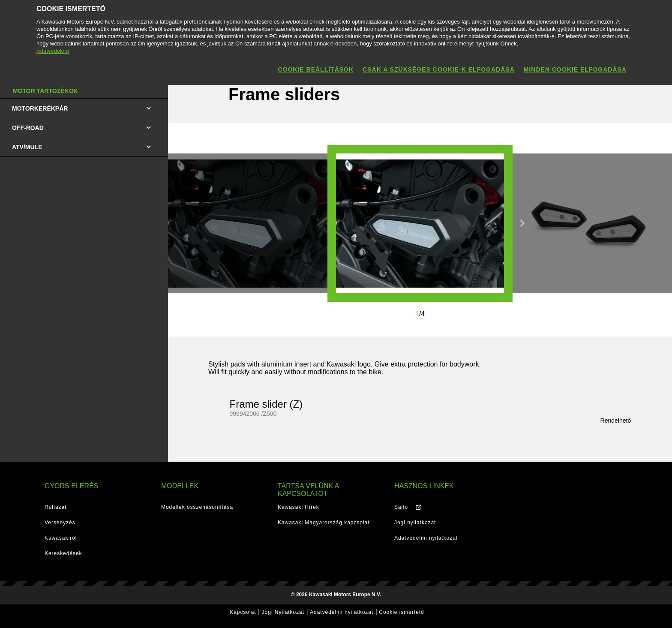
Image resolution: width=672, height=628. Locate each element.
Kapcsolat (243, 612)
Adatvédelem (53, 51)
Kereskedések (63, 553)
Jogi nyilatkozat (415, 523)
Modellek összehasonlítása (197, 507)
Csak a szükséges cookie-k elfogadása (439, 69)
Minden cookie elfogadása (575, 69)
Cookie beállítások (316, 69)
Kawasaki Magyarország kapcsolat (324, 523)
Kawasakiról (61, 538)
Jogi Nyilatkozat (283, 612)
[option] (420, 223)
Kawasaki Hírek (298, 507)
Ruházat (55, 507)
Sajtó (401, 507)
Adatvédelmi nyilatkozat (426, 538)
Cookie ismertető (401, 612)
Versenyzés (60, 523)
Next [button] (522, 223)
